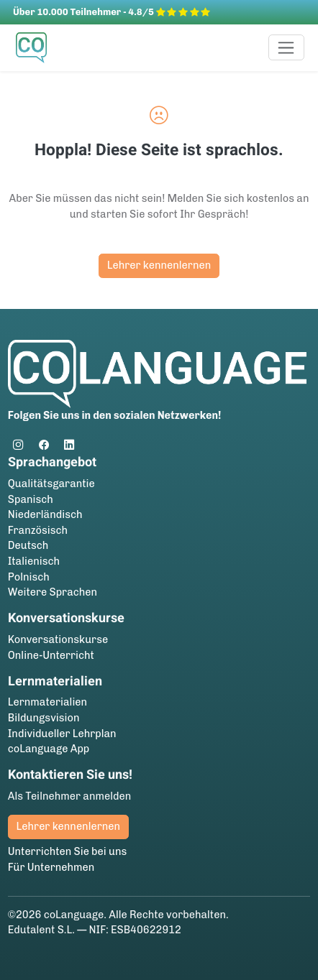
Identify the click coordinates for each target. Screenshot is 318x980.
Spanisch (31, 499)
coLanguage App (49, 749)
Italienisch (34, 561)
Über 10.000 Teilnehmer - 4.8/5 (112, 12)
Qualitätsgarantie (51, 484)
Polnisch (29, 577)
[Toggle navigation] (287, 47)
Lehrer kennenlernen (159, 265)
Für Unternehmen (51, 867)
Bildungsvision (44, 718)
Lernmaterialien (47, 702)
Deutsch (28, 545)
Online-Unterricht (51, 655)
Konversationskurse (58, 639)
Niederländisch (45, 514)
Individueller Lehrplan (62, 734)
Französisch (38, 530)
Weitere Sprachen (53, 592)
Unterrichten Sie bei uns (68, 851)
